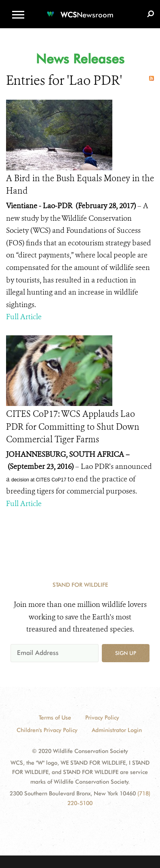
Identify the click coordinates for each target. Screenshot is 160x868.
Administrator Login (117, 730)
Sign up (126, 653)
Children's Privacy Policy (47, 730)
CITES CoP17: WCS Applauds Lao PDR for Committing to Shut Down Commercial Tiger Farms (73, 427)
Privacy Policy (102, 717)
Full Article (24, 317)
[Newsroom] (80, 10)
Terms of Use (55, 717)
